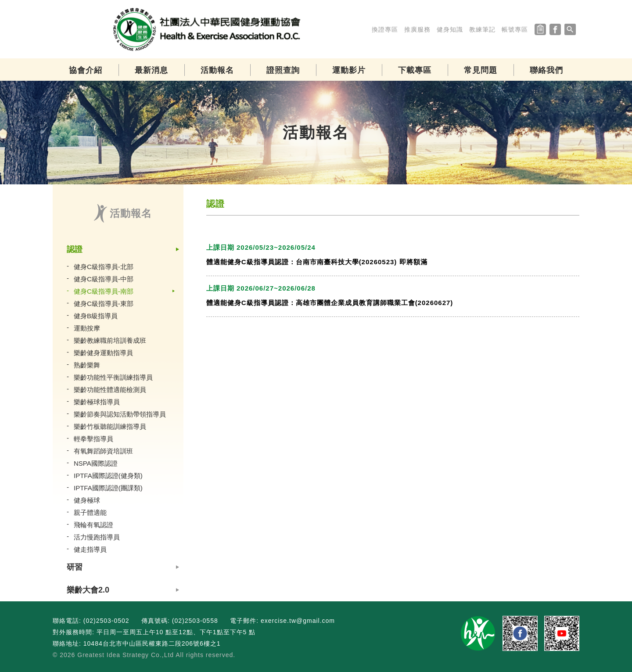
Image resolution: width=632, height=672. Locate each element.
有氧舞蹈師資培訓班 (103, 451)
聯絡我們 (546, 70)
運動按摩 (87, 328)
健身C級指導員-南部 (104, 291)
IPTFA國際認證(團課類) (108, 488)
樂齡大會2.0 (88, 590)
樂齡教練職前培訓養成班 (110, 340)
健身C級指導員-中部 (104, 279)
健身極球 (87, 500)
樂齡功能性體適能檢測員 (110, 390)
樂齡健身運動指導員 (103, 353)
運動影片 (349, 70)
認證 (75, 249)
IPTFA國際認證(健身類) (108, 476)
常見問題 (481, 70)
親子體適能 (90, 512)
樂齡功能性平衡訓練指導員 (113, 377)
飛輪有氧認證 (93, 525)
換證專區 (385, 29)
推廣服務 (417, 29)
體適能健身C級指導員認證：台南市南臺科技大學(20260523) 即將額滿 (317, 262)
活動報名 (217, 70)
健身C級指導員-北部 (104, 267)
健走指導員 (90, 549)
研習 (75, 567)
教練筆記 (482, 29)
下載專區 (415, 70)
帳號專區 (515, 29)
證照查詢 (283, 70)
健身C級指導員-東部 (104, 304)
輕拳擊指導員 (93, 439)
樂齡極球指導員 (97, 402)
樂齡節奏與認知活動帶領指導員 (120, 414)
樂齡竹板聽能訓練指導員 (110, 426)
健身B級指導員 (96, 316)
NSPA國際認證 (96, 463)
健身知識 (450, 29)
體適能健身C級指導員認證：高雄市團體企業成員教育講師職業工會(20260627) (330, 303)
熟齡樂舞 (87, 365)
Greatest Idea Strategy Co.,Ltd (126, 655)
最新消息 (151, 70)
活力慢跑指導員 (97, 537)
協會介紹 (86, 70)
